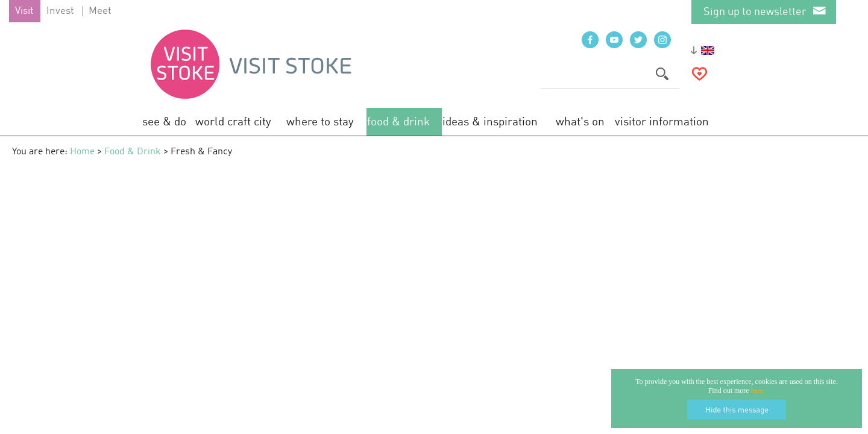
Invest (60, 11)
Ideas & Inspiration (490, 122)
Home (82, 152)
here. (758, 391)
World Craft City (233, 122)
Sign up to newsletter (755, 12)
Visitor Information (662, 122)
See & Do (164, 122)
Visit (24, 11)
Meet (100, 11)
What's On (580, 122)
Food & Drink (398, 122)
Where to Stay (320, 122)
